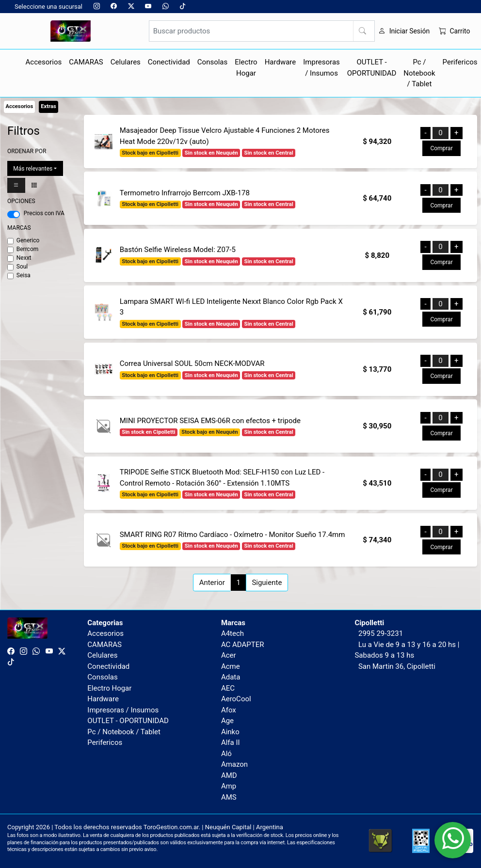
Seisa (24, 275)
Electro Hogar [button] (246, 68)
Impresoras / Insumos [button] (321, 68)
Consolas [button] (212, 62)
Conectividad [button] (169, 62)
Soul (22, 267)
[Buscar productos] (262, 31)
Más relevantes (33, 169)
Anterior (212, 583)
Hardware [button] (281, 62)
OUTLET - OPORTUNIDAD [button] (372, 68)
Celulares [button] (126, 62)
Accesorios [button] (44, 62)
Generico (28, 240)
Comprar (441, 148)
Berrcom (28, 249)
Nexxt (24, 258)
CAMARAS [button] (86, 62)
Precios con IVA (44, 213)
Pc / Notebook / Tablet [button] (419, 73)
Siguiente (267, 583)
